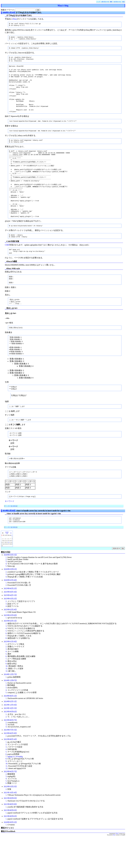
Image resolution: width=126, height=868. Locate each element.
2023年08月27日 (10, 752)
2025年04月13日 (10, 627)
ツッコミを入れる (11, 536)
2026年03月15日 (10, 586)
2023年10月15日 (10, 740)
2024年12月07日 (10, 712)
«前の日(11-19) (105, 2)
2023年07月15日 (10, 761)
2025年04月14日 (10, 623)
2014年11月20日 (9, 541)
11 (6, 700)
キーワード (10, 532)
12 (7, 702)
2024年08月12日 (10, 727)
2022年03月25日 (10, 818)
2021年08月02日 (10, 848)
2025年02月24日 (10, 641)
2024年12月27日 (10, 706)
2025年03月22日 (10, 630)
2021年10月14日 (10, 824)
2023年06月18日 (10, 765)
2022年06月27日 (10, 803)
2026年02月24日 (10, 612)
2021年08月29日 (10, 836)
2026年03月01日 (10, 601)
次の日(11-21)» (117, 2)
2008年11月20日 (9, 13)
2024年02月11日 (10, 733)
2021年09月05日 (10, 830)
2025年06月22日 (10, 620)
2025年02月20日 (10, 647)
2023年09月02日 (10, 743)
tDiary (15, 19)
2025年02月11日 (10, 652)
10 (7, 698)
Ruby (114, 866)
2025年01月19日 (10, 673)
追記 (123, 2)
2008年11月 (7, 564)
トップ (98, 2)
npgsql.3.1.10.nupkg (15, 788)
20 (9, 574)
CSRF (7, 270)
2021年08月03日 (10, 842)
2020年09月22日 (10, 854)
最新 (111, 2)
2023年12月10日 (10, 736)
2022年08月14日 (10, 771)
